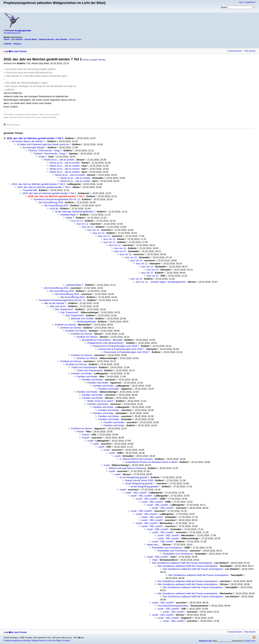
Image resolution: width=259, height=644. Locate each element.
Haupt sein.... (154, 545)
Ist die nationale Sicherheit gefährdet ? (75, 212)
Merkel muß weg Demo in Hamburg (127, 468)
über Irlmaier (61, 39)
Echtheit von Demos (65, 325)
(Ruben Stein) (75, 39)
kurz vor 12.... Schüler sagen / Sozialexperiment (161, 282)
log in (242, 2)
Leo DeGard (17, 39)
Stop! (155, 560)
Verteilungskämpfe (86, 322)
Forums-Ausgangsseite (18, 30)
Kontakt (66, 640)
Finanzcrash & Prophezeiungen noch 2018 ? (116, 346)
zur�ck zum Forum (16, 51)
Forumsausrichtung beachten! (173, 606)
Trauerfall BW (30, 190)
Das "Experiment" (64, 309)
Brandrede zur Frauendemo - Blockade (102, 340)
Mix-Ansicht (249, 51)
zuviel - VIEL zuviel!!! (136, 493)
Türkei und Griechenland (84, 367)
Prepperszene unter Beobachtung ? (106, 343)
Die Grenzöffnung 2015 (51, 202)
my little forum (249, 641)
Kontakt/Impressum (12, 33)
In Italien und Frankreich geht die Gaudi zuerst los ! (44, 144)
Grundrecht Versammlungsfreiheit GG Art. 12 (57, 199)
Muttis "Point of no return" (101, 401)
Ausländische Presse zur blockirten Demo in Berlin (151, 462)
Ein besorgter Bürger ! (34, 147)
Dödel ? (70, 218)
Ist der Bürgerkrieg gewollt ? (134, 477)
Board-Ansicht (234, 51)
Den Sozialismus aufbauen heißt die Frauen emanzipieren (182, 563)
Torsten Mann (31, 39)
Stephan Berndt (46, 39)
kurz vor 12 (77, 221)
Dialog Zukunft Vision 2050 (139, 480)
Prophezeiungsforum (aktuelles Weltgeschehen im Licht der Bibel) (32, 640)
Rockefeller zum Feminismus (167, 548)
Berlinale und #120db (82, 318)
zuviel (90, 441)
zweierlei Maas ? (69, 215)
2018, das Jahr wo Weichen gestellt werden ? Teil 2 (35, 138)
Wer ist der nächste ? (55, 303)
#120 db (54, 209)
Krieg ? (43, 157)
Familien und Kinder (82, 373)
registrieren (250, 2)
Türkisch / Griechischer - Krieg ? (45, 150)
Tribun (7, 39)
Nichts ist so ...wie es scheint (59, 160)
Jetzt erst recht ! (58, 306)
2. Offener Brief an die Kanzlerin (136, 459)
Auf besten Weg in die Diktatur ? (29, 141)
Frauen (80, 432)
